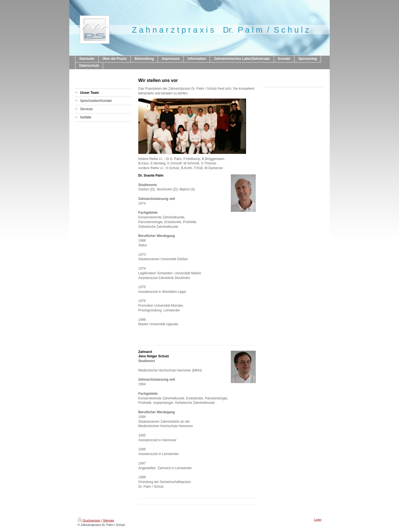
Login (318, 520)
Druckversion (89, 520)
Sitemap (108, 520)
